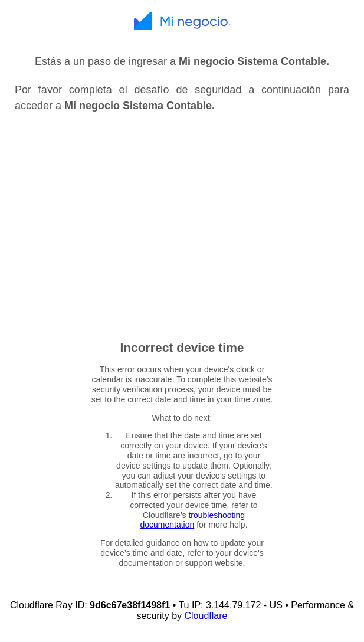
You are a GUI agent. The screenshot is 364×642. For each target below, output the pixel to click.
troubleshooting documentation (192, 520)
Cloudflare (206, 616)
